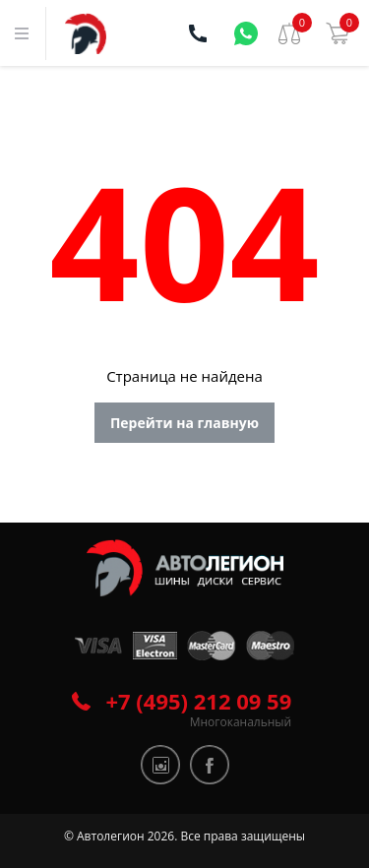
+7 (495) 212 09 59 (199, 701)
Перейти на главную (184, 423)
